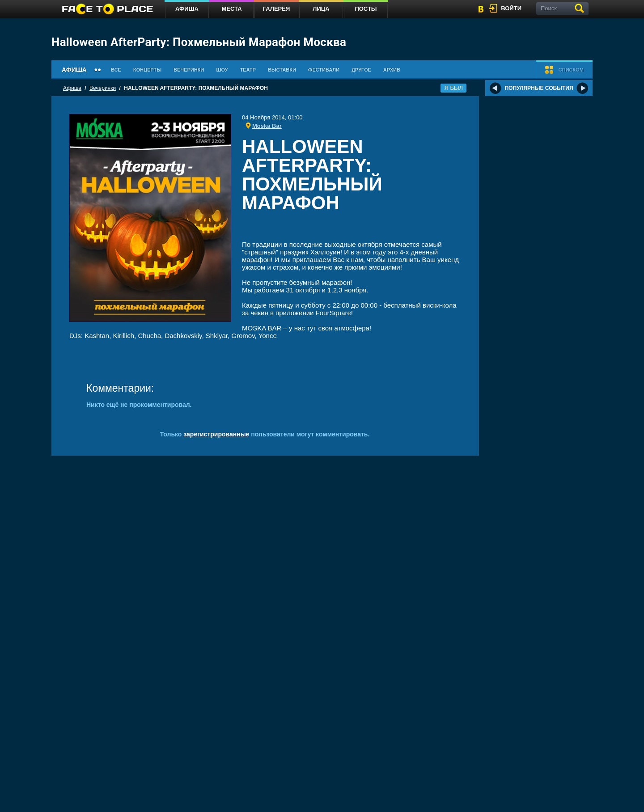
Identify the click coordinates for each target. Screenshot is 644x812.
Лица (321, 9)
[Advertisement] (352, 228)
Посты (366, 9)
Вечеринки (189, 70)
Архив (392, 70)
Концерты (147, 70)
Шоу (222, 70)
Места (231, 9)
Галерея (277, 9)
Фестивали (324, 70)
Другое (361, 70)
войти (511, 8)
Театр (248, 70)
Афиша (187, 9)
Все (116, 70)
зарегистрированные (216, 434)
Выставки (282, 70)
